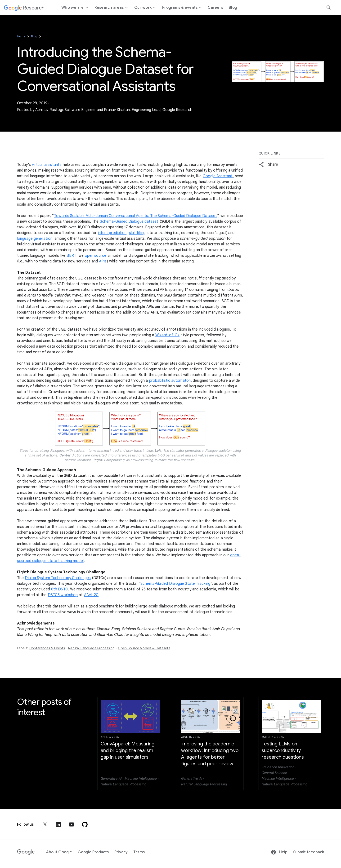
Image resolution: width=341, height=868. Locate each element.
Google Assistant (218, 176)
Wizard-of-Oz (167, 335)
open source (96, 256)
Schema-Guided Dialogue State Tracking (175, 584)
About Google (59, 852)
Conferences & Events (47, 648)
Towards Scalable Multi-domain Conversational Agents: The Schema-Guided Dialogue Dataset (135, 216)
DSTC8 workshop (63, 595)
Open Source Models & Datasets (144, 648)
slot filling (137, 233)
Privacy (121, 852)
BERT (71, 256)
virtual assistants (47, 165)
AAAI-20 (91, 595)
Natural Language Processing (91, 648)
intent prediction (112, 233)
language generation (35, 239)
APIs (103, 261)
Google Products (93, 852)
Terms (139, 852)
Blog (34, 36)
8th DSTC (60, 589)
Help (279, 852)
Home (21, 36)
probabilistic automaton (170, 381)
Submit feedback (309, 852)
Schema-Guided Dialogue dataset (129, 221)
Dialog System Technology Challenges (58, 578)
